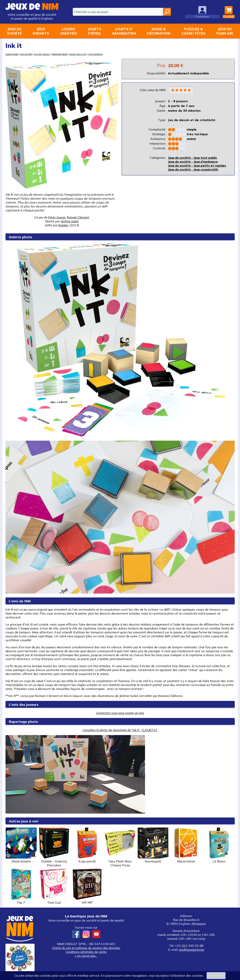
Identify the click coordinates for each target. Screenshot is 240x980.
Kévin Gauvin (56, 217)
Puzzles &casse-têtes (193, 31)
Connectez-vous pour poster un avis (120, 713)
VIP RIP (87, 887)
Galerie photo (13, 54)
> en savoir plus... (86, 956)
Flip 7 (21, 887)
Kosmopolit (153, 845)
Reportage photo (69, 54)
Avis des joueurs (48, 54)
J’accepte (216, 975)
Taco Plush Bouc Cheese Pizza (120, 847)
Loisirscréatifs (68, 31)
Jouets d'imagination (124, 31)
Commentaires (111, 54)
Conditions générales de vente (86, 952)
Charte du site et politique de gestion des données (86, 948)
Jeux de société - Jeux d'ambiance (195, 162)
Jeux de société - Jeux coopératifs (195, 174)
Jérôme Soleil (70, 221)
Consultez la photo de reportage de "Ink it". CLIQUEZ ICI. (120, 730)
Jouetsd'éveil (94, 31)
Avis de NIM (30, 54)
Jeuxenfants (41, 31)
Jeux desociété (14, 31)
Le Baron (219, 845)
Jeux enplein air (225, 31)
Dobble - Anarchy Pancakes (54, 847)
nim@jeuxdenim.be (192, 950)
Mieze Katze (186, 845)
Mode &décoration (159, 31)
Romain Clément (79, 217)
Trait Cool (54, 887)
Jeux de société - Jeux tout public (195, 158)
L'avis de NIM (21, 601)
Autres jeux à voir (91, 54)
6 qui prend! (87, 845)
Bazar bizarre (21, 845)
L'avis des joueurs (26, 704)
